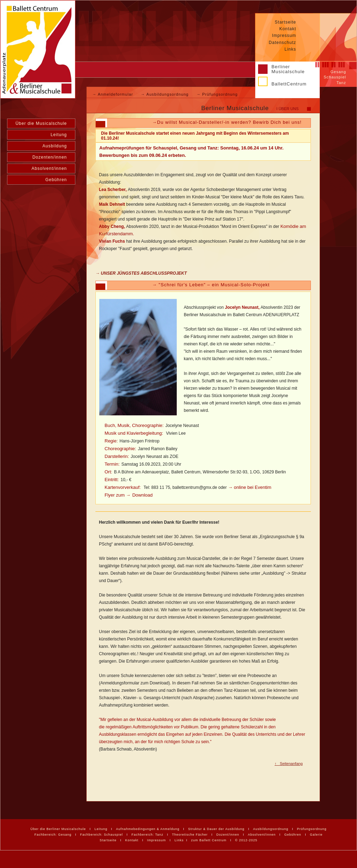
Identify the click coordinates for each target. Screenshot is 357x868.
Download (143, 495)
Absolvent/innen (49, 168)
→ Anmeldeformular (113, 94)
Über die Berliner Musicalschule (58, 829)
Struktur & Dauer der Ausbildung (216, 829)
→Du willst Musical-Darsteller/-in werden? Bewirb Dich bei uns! (227, 122)
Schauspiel (335, 77)
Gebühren (56, 180)
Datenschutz (282, 43)
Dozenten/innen (50, 157)
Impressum (284, 36)
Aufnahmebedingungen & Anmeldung (148, 829)
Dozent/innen (228, 835)
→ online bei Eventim (249, 487)
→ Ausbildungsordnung (165, 94)
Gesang (338, 72)
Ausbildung (55, 146)
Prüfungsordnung (312, 829)
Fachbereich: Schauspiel (101, 835)
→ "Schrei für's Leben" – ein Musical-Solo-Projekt (211, 285)
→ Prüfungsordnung (217, 94)
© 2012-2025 (246, 840)
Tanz (341, 83)
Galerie (316, 835)
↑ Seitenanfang (289, 764)
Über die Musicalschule (41, 123)
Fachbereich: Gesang (53, 835)
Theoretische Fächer (190, 835)
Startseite (285, 22)
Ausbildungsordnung (271, 829)
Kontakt (288, 29)
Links (290, 49)
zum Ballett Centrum (209, 840)
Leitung (59, 135)
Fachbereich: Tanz (148, 835)
